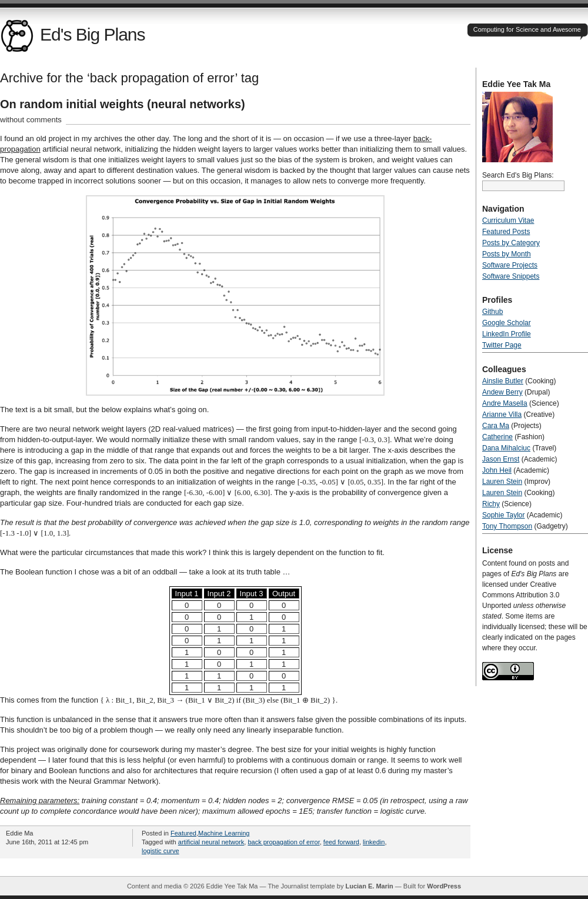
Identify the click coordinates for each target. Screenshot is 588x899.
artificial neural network (211, 842)
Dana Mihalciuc (506, 448)
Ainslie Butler (503, 381)
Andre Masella (505, 403)
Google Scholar (507, 323)
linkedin (374, 842)
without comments (31, 120)
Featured (183, 833)
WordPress (444, 886)
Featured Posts (506, 232)
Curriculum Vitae (508, 220)
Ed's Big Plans (73, 34)
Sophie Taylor (504, 515)
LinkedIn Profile (507, 334)
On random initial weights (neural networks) (123, 104)
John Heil (497, 470)
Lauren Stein (502, 482)
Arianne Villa (502, 415)
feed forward (341, 842)
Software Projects (510, 265)
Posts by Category (511, 243)
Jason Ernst (501, 459)
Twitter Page (502, 345)
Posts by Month (507, 254)
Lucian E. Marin (369, 886)
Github (492, 312)
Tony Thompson (507, 526)
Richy (491, 504)
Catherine (497, 437)
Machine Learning (224, 833)
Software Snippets (511, 276)
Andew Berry (502, 392)
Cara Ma (496, 426)
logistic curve (161, 851)
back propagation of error (283, 842)
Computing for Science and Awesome (527, 29)
